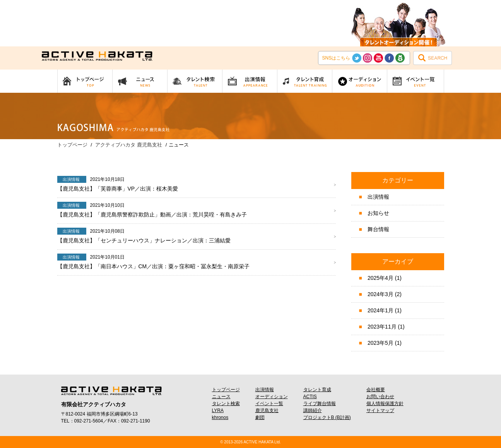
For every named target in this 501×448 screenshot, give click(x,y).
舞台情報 (378, 229)
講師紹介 (313, 411)
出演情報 (378, 197)
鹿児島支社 (267, 411)
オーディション (272, 397)
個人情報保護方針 (385, 404)
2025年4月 (380, 278)
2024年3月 (380, 294)
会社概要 (376, 390)
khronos (220, 417)
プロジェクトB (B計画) (327, 417)
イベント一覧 (269, 404)
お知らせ (378, 213)
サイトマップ (380, 411)
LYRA (218, 411)
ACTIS (310, 397)
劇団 (260, 417)
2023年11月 (382, 327)
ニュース (221, 397)
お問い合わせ (380, 397)
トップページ (226, 390)
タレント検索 (226, 404)
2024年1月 (380, 310)
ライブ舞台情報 (320, 404)
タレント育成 (317, 390)
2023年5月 (380, 343)
